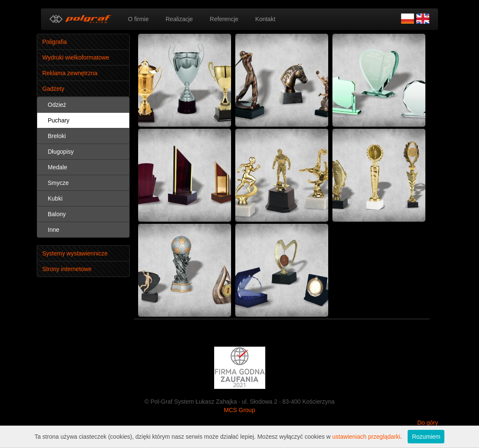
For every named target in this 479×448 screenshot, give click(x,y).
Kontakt (265, 19)
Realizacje (179, 19)
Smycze (58, 183)
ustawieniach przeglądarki (366, 437)
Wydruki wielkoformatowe (76, 57)
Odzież (57, 105)
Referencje (224, 19)
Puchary (59, 120)
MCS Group (239, 410)
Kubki (55, 198)
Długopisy (61, 152)
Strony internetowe (67, 269)
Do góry (428, 423)
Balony (57, 214)
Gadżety (53, 89)
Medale (57, 167)
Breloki (57, 136)
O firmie (138, 19)
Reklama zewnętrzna (70, 73)
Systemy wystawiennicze (75, 253)
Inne (53, 230)
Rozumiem (426, 437)
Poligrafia (54, 42)
